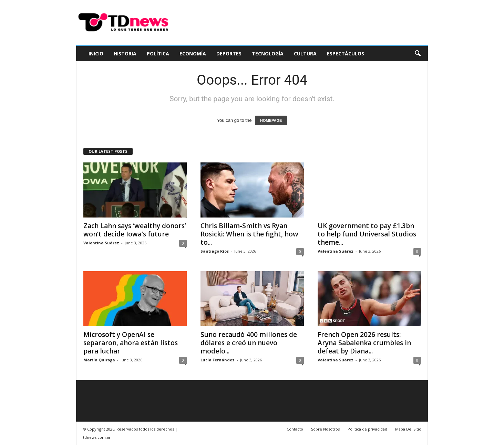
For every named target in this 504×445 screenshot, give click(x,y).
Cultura (305, 54)
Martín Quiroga (99, 360)
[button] (418, 54)
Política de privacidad (367, 429)
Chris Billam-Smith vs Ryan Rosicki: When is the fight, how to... (249, 234)
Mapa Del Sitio (408, 429)
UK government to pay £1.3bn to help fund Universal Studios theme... (367, 234)
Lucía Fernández (218, 360)
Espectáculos (346, 54)
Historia (125, 54)
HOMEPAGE (271, 120)
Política (158, 54)
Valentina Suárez (101, 243)
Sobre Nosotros (325, 429)
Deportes (229, 54)
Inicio (96, 54)
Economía (193, 54)
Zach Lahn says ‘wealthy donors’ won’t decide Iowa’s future (135, 230)
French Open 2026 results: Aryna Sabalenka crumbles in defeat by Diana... (364, 343)
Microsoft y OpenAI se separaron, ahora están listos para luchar (131, 343)
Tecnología (268, 54)
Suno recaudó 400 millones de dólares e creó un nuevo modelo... (249, 343)
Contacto (295, 429)
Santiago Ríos (215, 251)
